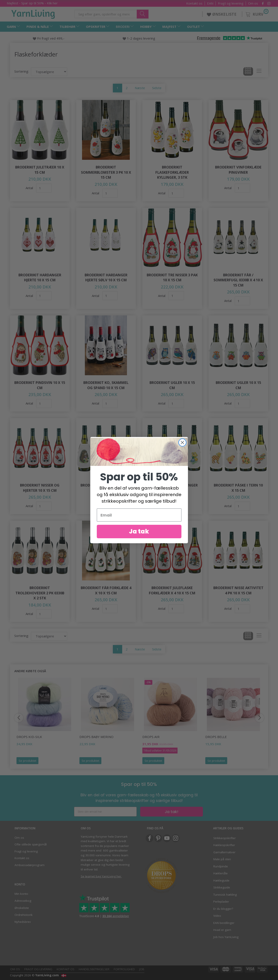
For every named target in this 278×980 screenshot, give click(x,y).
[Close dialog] (182, 446)
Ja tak (139, 535)
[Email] (139, 518)
